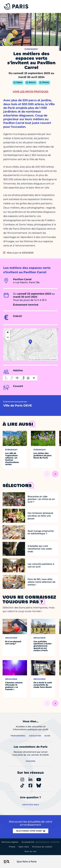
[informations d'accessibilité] (20, 378)
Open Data (24, 847)
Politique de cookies (42, 847)
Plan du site (30, 851)
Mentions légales (10, 842)
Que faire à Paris (27, 862)
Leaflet (31, 360)
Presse (12, 847)
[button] (30, 342)
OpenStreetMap (46, 360)
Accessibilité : (41, 842)
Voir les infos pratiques (30, 91)
